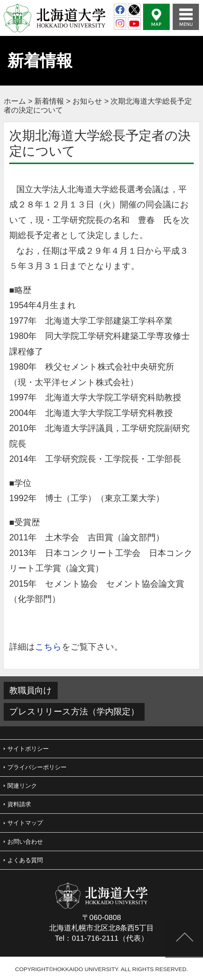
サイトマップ (25, 823)
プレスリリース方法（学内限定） (74, 711)
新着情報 (49, 101)
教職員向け (31, 690)
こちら (48, 647)
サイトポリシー (28, 749)
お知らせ (87, 101)
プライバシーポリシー (37, 767)
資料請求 (19, 804)
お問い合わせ (25, 842)
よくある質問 (25, 860)
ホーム (15, 101)
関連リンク (22, 786)
